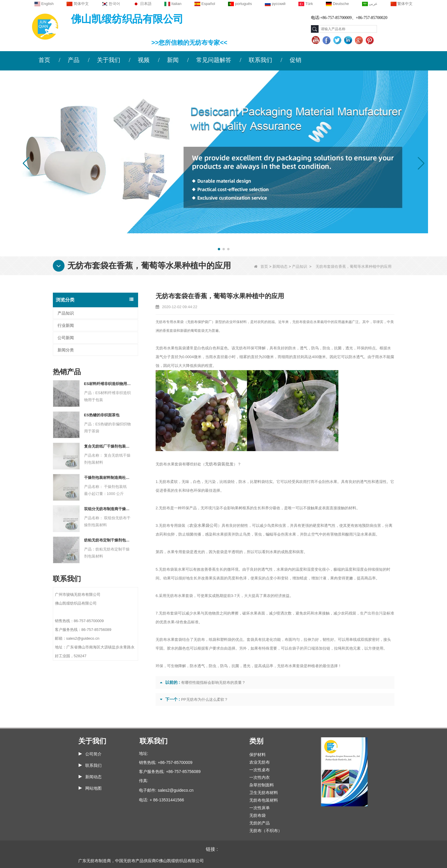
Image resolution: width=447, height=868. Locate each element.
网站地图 (93, 788)
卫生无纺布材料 (264, 793)
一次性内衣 (260, 777)
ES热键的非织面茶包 (102, 415)
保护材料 (258, 755)
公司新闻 (66, 338)
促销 (295, 60)
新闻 (173, 60)
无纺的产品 (260, 823)
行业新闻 (66, 325)
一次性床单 (260, 808)
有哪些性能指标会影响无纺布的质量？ (213, 683)
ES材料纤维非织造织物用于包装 (108, 384)
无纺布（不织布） (266, 831)
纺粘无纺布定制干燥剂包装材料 (108, 540)
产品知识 (300, 266)
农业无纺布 (260, 762)
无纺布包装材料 (264, 800)
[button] (219, 249)
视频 (144, 60)
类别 (256, 741)
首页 (44, 60)
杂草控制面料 (262, 785)
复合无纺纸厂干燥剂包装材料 (108, 446)
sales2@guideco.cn (175, 790)
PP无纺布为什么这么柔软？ (204, 699)
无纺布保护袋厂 (199, 322)
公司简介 (93, 754)
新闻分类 (66, 350)
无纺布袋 (258, 815)
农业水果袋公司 (202, 526)
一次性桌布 (260, 770)
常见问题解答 (214, 60)
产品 (74, 60)
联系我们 (260, 60)
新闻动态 (280, 266)
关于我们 (109, 60)
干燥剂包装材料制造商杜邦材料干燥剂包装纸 (108, 478)
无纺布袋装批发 (218, 464)
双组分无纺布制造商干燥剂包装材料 (108, 509)
